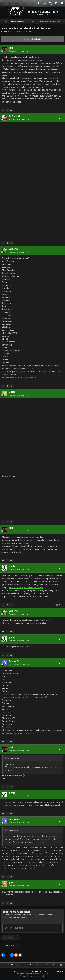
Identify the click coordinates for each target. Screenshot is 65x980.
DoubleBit (14, 661)
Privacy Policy (38, 971)
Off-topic (29, 31)
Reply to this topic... (15, 928)
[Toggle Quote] (6, 758)
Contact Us (50, 971)
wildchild (14, 249)
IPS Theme (7, 971)
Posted (20, 51)
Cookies (59, 971)
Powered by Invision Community (32, 976)
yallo (12, 883)
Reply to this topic (32, 39)
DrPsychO (15, 116)
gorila (12, 566)
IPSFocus (18, 971)
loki (5, 31)
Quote (10, 110)
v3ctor (13, 392)
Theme (27, 971)
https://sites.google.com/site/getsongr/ (26, 588)
